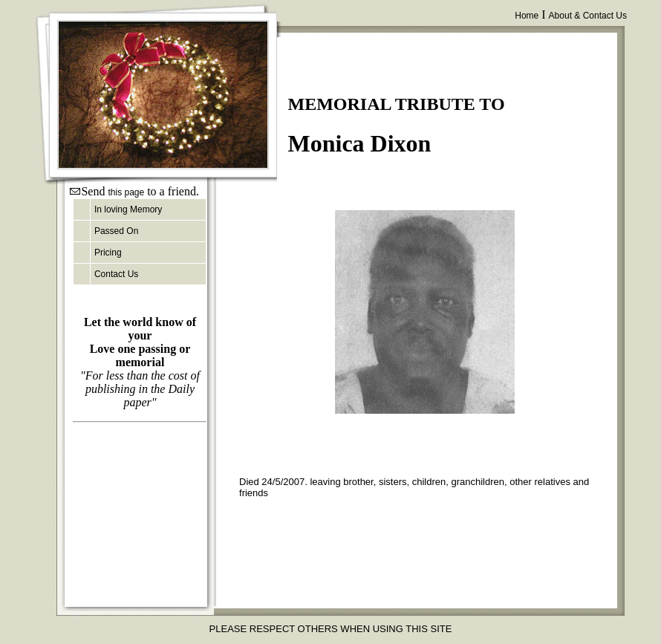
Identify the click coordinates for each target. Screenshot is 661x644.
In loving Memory (128, 209)
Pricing (108, 253)
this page (126, 192)
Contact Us (116, 274)
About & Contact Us (588, 16)
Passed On (116, 231)
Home (527, 16)
